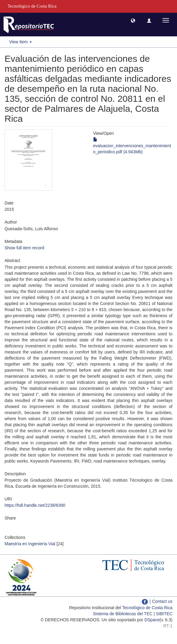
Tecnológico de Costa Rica (147, 608)
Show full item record (24, 248)
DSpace (152, 620)
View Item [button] (20, 42)
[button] (133, 20)
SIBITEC (164, 614)
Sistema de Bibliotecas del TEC (123, 614)
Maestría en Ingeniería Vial (30, 544)
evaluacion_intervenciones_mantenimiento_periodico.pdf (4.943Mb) (132, 146)
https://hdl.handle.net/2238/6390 (35, 505)
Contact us (162, 601)
